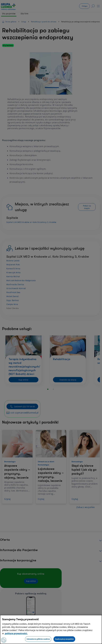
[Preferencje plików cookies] (4, 640)
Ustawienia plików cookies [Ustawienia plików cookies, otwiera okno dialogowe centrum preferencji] (38, 639)
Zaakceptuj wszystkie (64, 639)
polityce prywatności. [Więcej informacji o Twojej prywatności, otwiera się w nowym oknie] (16, 633)
